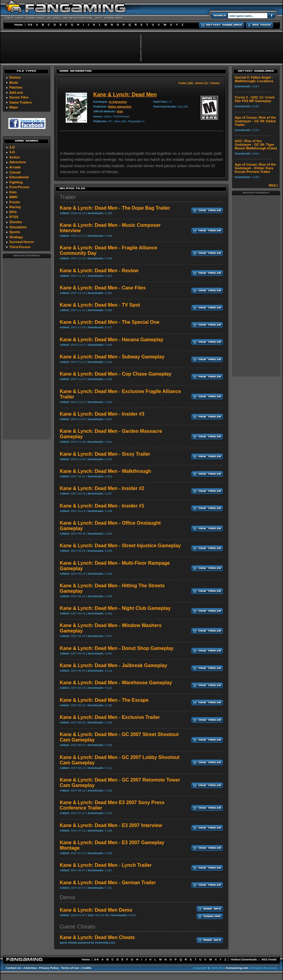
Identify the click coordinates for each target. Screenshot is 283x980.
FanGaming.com (237, 968)
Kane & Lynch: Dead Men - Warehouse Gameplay (116, 683)
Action (15, 157)
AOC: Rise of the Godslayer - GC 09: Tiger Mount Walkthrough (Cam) (256, 145)
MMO (13, 197)
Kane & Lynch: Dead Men (125, 95)
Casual (15, 172)
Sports (15, 232)
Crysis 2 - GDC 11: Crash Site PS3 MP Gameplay (255, 99)
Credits (86, 968)
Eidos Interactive (120, 106)
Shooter (16, 222)
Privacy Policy (49, 968)
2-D (12, 147)
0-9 (30, 25)
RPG (13, 212)
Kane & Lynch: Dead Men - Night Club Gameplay (115, 608)
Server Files (19, 97)
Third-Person (20, 247)
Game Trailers (21, 102)
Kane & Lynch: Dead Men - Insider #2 (102, 488)
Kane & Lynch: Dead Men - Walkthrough (105, 471)
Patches (16, 87)
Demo (67, 897)
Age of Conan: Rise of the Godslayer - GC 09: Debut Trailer (255, 121)
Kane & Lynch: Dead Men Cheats (97, 937)
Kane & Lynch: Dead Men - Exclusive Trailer (110, 717)
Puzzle (15, 202)
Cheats (215, 83)
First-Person (19, 187)
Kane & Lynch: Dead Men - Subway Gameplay (112, 357)
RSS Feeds (269, 959)
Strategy (16, 237)
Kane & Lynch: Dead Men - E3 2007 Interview (111, 825)
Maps (14, 107)
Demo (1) (201, 83)
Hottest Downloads (244, 959)
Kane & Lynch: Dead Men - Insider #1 (102, 506)
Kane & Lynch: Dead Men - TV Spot (100, 305)
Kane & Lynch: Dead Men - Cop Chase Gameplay (116, 374)
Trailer (68, 197)
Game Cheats (78, 927)
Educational (19, 177)
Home (19, 25)
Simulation (18, 227)
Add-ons (16, 92)
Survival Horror (22, 242)
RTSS (14, 217)
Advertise (30, 968)
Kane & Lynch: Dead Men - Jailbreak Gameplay (113, 665)
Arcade (15, 167)
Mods (14, 83)
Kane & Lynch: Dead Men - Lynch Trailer (106, 865)
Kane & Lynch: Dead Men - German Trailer (108, 883)
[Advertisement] (27, 348)
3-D (12, 152)
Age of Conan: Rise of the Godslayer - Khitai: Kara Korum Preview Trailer (255, 168)
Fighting (16, 182)
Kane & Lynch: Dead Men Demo (96, 910)
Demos (15, 77)
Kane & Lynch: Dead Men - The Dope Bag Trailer (115, 208)
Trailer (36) (186, 83)
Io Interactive (118, 102)
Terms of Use (70, 968)
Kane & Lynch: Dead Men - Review (99, 271)
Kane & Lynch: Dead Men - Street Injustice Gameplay (120, 546)
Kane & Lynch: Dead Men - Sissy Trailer (105, 454)
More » (273, 185)
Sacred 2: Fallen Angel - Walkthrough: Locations (254, 79)
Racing (15, 207)
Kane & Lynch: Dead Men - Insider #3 (102, 414)
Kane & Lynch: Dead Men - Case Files (103, 288)
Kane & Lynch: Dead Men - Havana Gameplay (112, 340)
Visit (120, 111)
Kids (13, 192)
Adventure (18, 162)
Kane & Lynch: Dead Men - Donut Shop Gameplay (117, 648)
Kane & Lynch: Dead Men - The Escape (104, 700)
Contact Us (13, 968)
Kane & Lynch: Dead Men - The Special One (110, 322)
